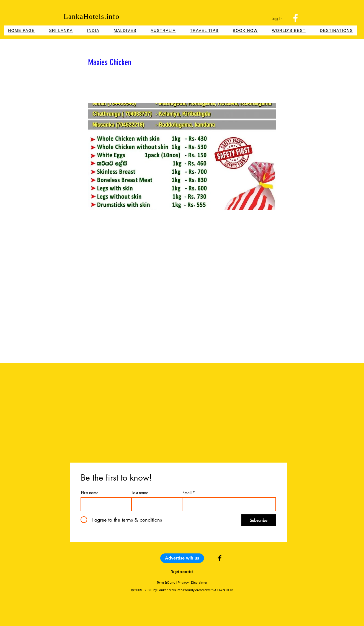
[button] (245, 30)
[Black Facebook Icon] (220, 558)
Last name (140, 493)
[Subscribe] (259, 520)
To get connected (182, 572)
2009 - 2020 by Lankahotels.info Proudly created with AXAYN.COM (184, 590)
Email (187, 493)
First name (90, 493)
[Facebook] (295, 18)
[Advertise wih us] (182, 558)
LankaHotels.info (91, 16)
